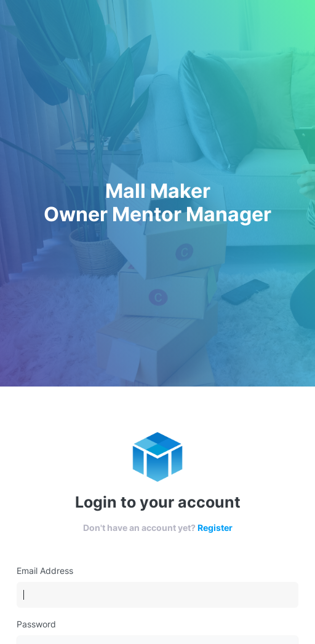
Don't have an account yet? (158, 528)
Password (36, 624)
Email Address (45, 571)
